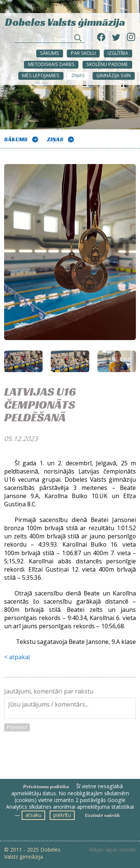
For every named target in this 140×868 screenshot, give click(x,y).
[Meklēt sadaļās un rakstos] (50, 39)
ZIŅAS (78, 76)
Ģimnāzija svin (113, 76)
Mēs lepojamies (41, 76)
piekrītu (62, 815)
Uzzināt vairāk (102, 815)
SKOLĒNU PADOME (107, 64)
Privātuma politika (46, 786)
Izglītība (118, 53)
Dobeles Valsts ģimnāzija (65, 22)
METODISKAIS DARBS (51, 64)
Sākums (49, 53)
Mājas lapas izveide (112, 850)
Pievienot (17, 727)
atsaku (33, 815)
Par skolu (83, 53)
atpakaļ (19, 657)
